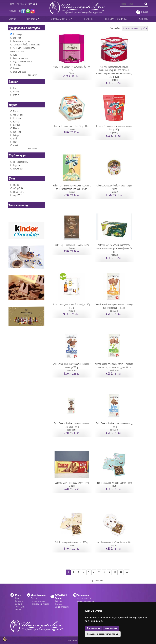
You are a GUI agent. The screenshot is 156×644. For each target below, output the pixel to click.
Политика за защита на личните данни (20, 604)
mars (14, 142)
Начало (17, 598)
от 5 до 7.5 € (17, 188)
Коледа (15, 68)
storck (14, 145)
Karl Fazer (16, 132)
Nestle (14, 111)
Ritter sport (16, 128)
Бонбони (16, 38)
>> (127, 572)
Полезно (34, 598)
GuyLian (15, 125)
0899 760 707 (87, 598)
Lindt (14, 138)
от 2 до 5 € (16, 185)
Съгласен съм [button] (94, 628)
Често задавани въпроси (40, 604)
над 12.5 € (16, 195)
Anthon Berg (17, 115)
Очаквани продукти (62, 607)
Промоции (59, 604)
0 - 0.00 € (144, 12)
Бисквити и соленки (20, 41)
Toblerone (16, 118)
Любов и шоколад (19, 58)
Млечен (15, 95)
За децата (16, 65)
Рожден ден (17, 168)
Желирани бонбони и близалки (25, 44)
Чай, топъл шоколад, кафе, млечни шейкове (23, 50)
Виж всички (33, 75)
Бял (13, 88)
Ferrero (15, 121)
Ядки (14, 55)
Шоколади (16, 34)
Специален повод (19, 162)
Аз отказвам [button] (111, 628)
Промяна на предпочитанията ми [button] (103, 634)
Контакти (18, 609)
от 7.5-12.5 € (17, 192)
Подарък (16, 165)
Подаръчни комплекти (21, 61)
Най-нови (58, 601)
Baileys (15, 135)
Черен (15, 91)
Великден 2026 (18, 72)
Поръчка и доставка (38, 601)
